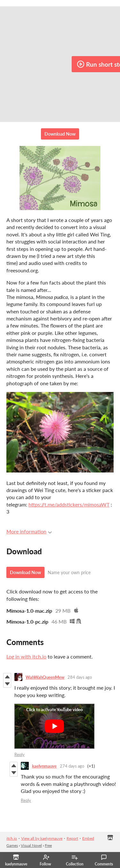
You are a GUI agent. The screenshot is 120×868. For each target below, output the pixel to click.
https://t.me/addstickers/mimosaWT (69, 504)
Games (12, 845)
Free (48, 845)
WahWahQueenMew (45, 677)
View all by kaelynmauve (42, 838)
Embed (88, 838)
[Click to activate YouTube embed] (54, 726)
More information (29, 531)
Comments (104, 860)
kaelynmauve (44, 766)
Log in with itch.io (26, 656)
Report (72, 838)
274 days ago (72, 766)
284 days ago (80, 677)
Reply (20, 754)
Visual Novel (31, 845)
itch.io (12, 838)
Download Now (60, 134)
